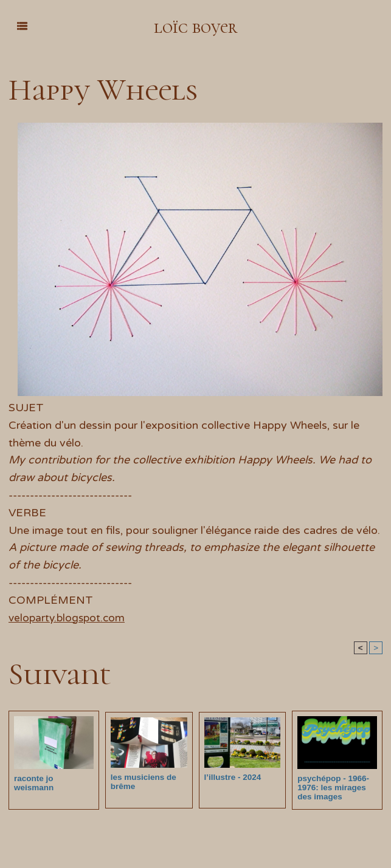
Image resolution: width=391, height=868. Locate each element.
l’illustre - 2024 (232, 777)
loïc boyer (195, 26)
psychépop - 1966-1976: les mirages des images (332, 788)
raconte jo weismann (53, 778)
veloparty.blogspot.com (69, 618)
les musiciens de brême (142, 782)
